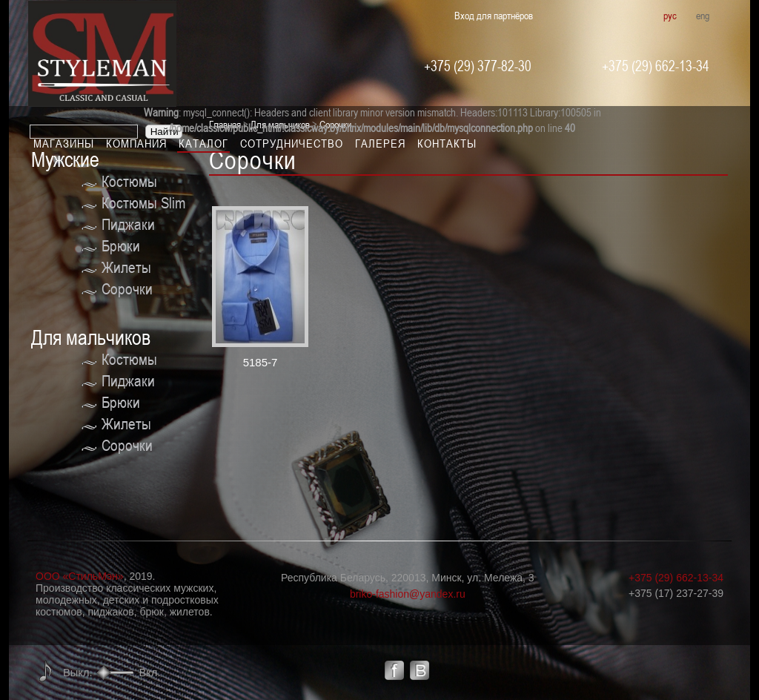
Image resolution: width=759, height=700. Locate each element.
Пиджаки (128, 224)
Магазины (64, 143)
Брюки (121, 246)
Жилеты (126, 267)
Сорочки (127, 289)
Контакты (447, 143)
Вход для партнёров (494, 15)
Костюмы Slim (143, 203)
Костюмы (129, 181)
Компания (136, 143)
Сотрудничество (292, 143)
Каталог (203, 143)
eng (703, 15)
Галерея (380, 143)
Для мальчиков (91, 338)
